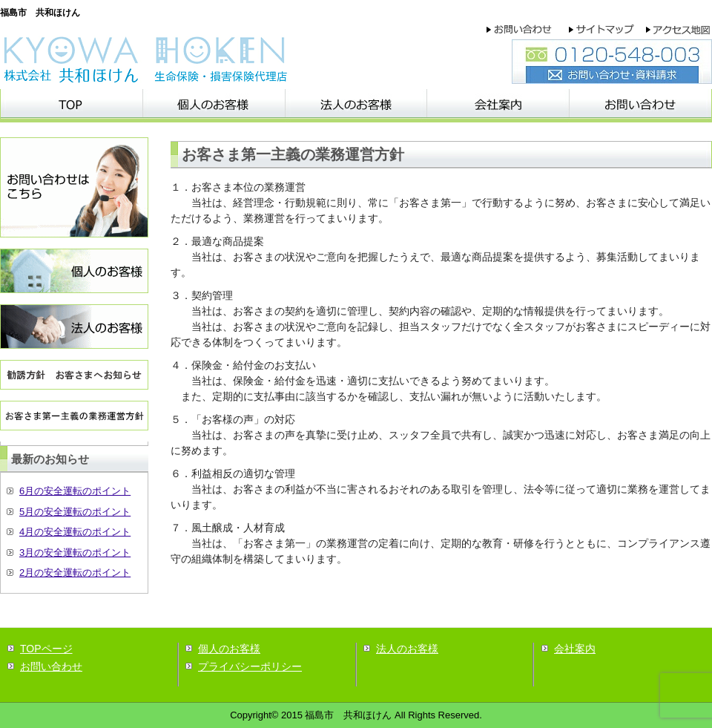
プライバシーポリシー (250, 666)
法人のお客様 (407, 649)
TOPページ (46, 649)
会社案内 (575, 649)
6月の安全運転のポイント (75, 491)
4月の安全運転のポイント (75, 532)
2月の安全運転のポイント (75, 573)
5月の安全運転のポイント (75, 512)
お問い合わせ (51, 666)
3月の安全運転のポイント (75, 552)
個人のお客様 (229, 649)
